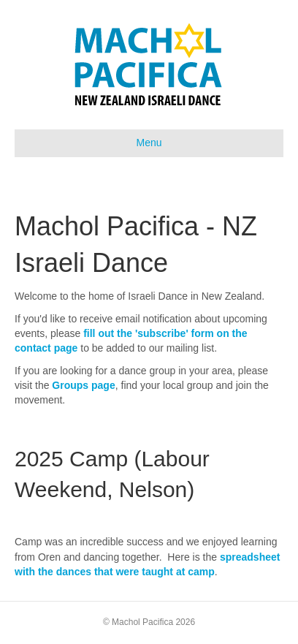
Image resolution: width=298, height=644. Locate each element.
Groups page (83, 385)
